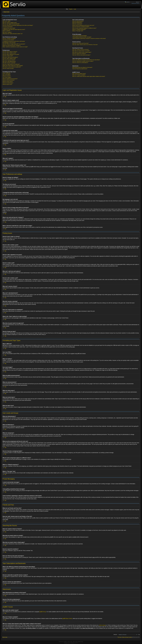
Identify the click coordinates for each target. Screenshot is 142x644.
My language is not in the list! (9, 43)
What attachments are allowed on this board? (82, 67)
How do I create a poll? (8, 56)
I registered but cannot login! (9, 28)
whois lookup (102, 625)
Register (71, 9)
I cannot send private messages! (80, 36)
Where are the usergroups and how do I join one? (83, 25)
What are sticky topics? (8, 82)
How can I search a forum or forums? (81, 49)
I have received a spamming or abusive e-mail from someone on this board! (89, 38)
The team (119, 637)
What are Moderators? (77, 22)
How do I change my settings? (9, 38)
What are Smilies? (7, 76)
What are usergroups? (77, 24)
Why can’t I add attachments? (9, 61)
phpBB (65, 642)
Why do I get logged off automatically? (11, 24)
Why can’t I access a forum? (9, 60)
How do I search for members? (79, 54)
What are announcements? (9, 80)
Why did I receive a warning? (9, 63)
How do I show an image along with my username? (14, 44)
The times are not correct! (8, 40)
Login (75, 9)
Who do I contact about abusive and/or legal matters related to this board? (89, 76)
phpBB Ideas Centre (67, 618)
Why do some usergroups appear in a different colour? (84, 28)
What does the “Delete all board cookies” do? (13, 34)
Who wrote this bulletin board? (79, 74)
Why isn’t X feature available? (79, 75)
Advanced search (135, 3)
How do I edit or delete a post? (9, 53)
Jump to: (115, 634)
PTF (77, 643)
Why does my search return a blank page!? (82, 52)
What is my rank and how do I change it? (12, 45)
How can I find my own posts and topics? (81, 55)
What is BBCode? (7, 73)
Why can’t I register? (7, 32)
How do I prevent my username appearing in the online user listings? (18, 25)
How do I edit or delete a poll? (9, 59)
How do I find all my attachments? (80, 69)
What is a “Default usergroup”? (79, 29)
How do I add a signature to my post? (11, 54)
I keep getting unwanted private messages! (82, 37)
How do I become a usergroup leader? (81, 27)
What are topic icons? (7, 84)
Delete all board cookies (127, 637)
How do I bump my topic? (8, 68)
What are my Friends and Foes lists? (80, 43)
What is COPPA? (6, 31)
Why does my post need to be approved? (12, 67)
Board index (7, 12)
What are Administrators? (78, 21)
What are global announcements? (10, 79)
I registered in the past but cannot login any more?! (14, 29)
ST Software (72, 643)
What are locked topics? (8, 83)
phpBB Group (43, 612)
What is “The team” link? (78, 31)
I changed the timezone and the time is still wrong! (14, 41)
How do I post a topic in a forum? (10, 52)
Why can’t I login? (7, 21)
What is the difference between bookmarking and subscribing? (86, 60)
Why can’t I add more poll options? (10, 57)
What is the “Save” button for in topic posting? (13, 66)
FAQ (67, 9)
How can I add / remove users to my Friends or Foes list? (85, 45)
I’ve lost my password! (8, 27)
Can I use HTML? (7, 75)
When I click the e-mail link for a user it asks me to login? (15, 47)
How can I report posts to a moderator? (11, 64)
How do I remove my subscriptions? (80, 63)
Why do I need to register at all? (10, 22)
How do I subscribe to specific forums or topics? (83, 61)
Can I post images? (7, 77)
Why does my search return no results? (81, 51)
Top (5, 97)
